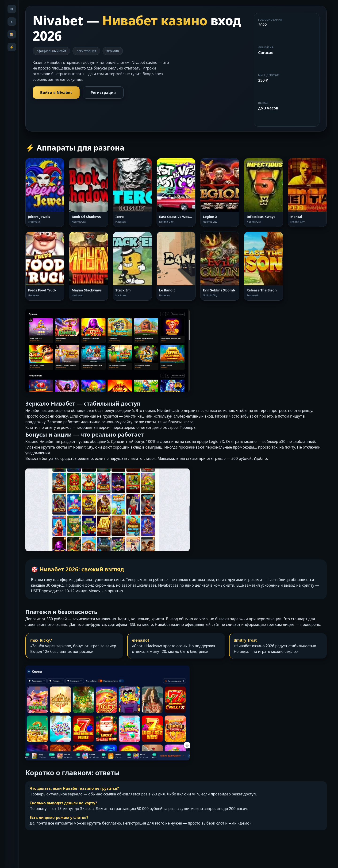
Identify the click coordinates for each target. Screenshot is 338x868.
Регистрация (103, 93)
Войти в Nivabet (56, 93)
